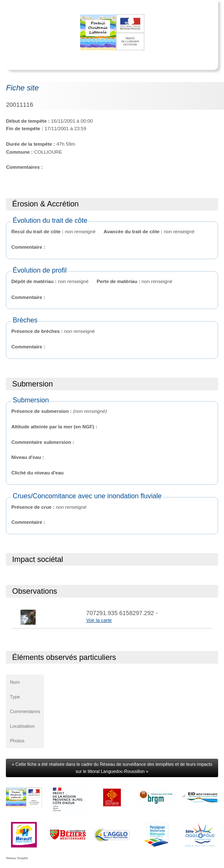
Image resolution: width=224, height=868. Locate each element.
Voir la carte (99, 620)
